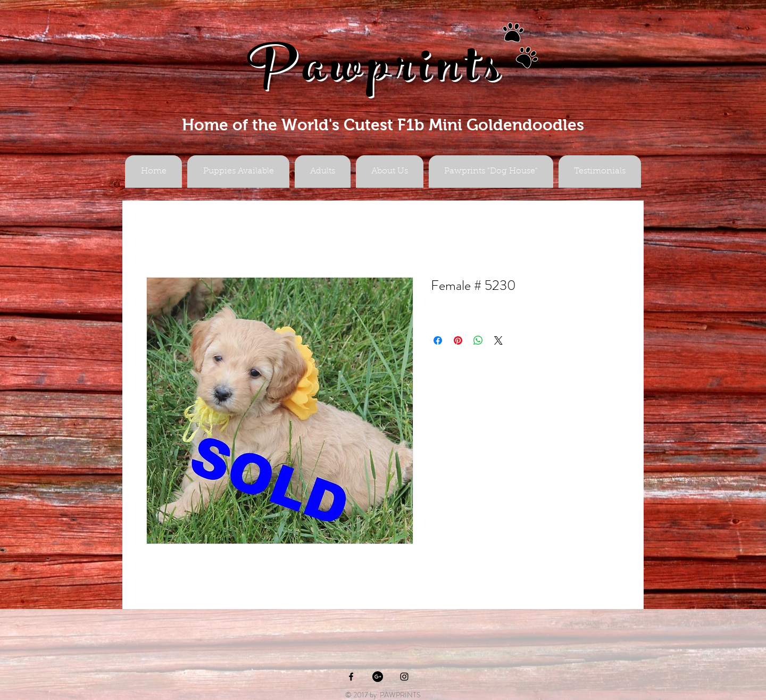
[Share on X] (498, 340)
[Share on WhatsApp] (478, 340)
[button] (323, 172)
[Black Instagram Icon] (404, 677)
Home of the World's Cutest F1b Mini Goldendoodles (383, 125)
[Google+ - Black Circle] (378, 677)
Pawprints (377, 73)
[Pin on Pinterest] (458, 340)
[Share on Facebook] (438, 340)
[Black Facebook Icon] (351, 677)
